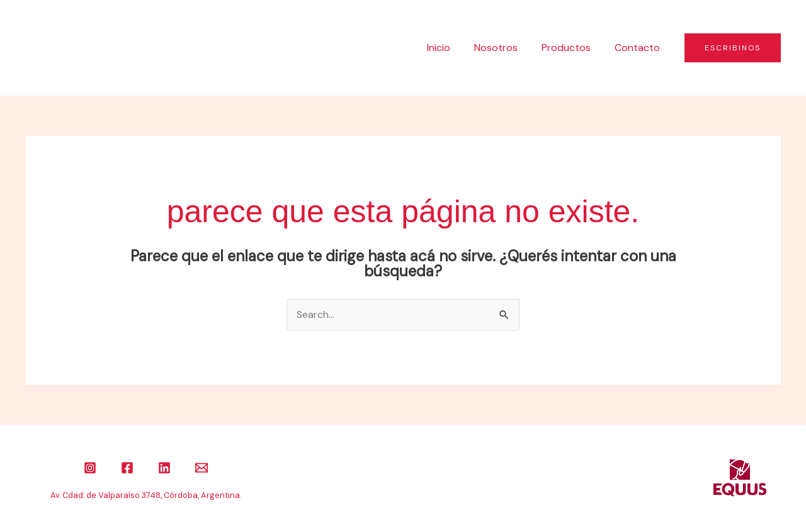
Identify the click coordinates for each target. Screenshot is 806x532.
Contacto (639, 48)
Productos (572, 48)
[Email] (201, 468)
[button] (733, 48)
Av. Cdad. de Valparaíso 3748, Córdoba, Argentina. (146, 495)
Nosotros (505, 48)
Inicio (452, 48)
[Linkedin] (164, 468)
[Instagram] (90, 468)
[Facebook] (127, 468)
